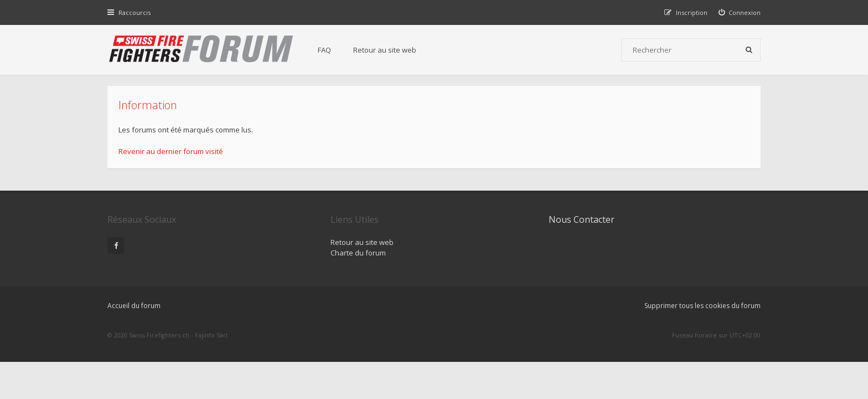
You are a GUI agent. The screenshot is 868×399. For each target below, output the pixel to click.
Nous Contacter (582, 219)
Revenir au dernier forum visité (171, 151)
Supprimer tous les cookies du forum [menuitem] (702, 306)
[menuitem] (740, 12)
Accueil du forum (134, 306)
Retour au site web (385, 50)
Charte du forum (358, 253)
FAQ (324, 50)
